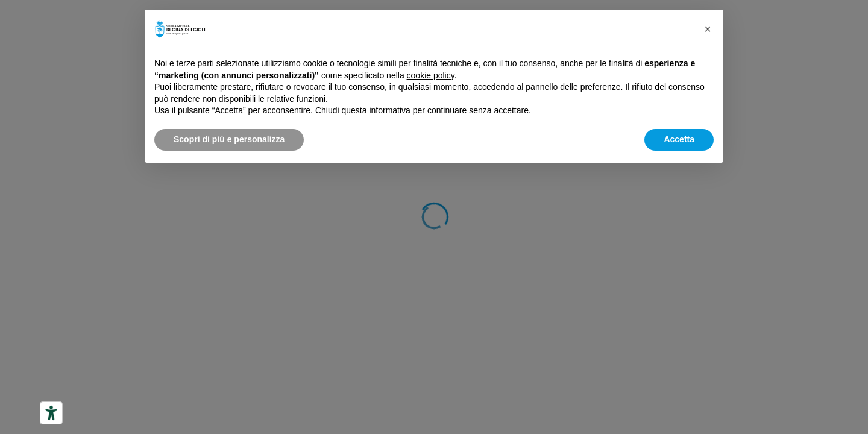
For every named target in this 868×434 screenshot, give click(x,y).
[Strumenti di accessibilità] (51, 413)
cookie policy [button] (431, 75)
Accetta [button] (679, 139)
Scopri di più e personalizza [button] (229, 139)
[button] (708, 29)
